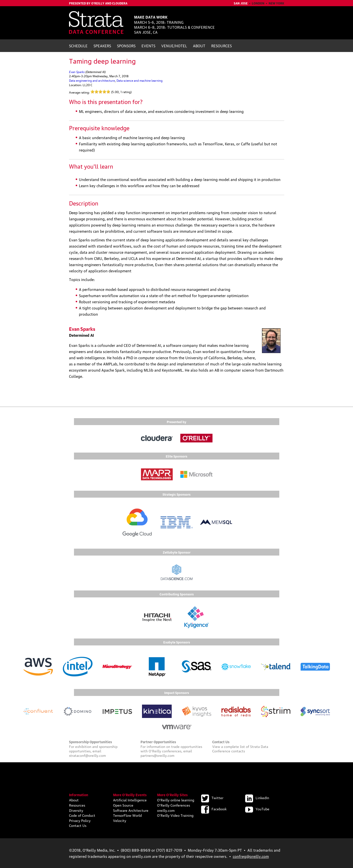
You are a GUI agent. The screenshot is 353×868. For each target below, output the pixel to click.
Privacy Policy (80, 820)
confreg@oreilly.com (251, 856)
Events (148, 46)
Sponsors (126, 46)
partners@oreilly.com (157, 755)
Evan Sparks (77, 71)
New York (276, 3)
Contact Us (78, 825)
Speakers (102, 46)
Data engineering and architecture (92, 80)
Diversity (76, 810)
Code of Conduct (82, 815)
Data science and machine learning (140, 80)
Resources (222, 46)
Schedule (78, 46)
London (258, 3)
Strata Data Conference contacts (240, 748)
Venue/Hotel (174, 46)
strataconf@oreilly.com (87, 755)
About (199, 46)
